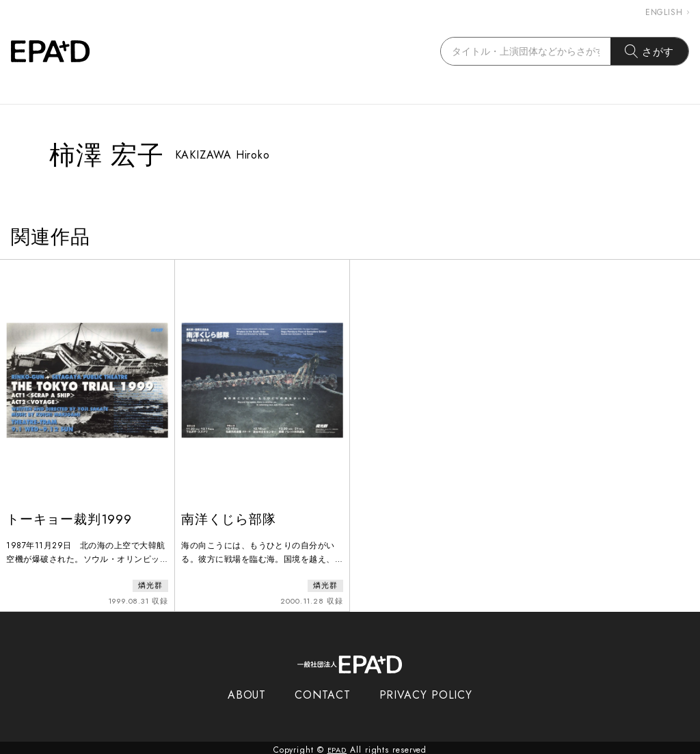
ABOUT (247, 691)
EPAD (337, 746)
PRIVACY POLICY (426, 691)
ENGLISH (667, 12)
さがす (650, 51)
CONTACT (322, 691)
